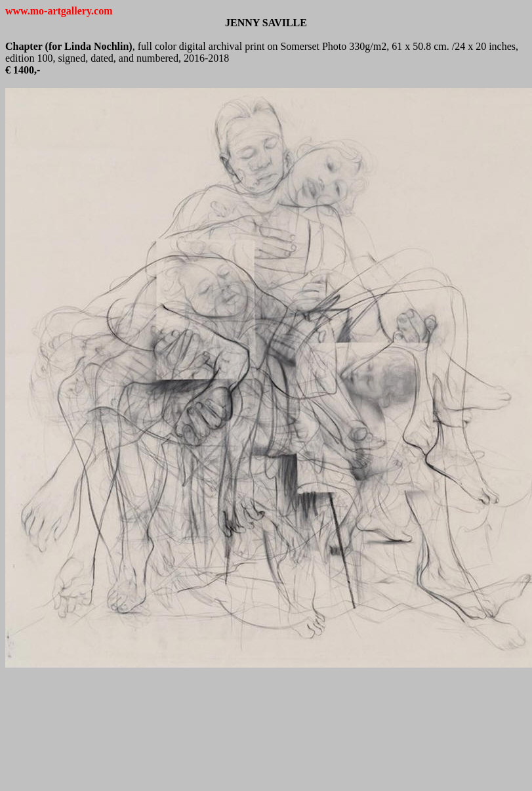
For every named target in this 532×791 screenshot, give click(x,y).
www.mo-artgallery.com (59, 11)
